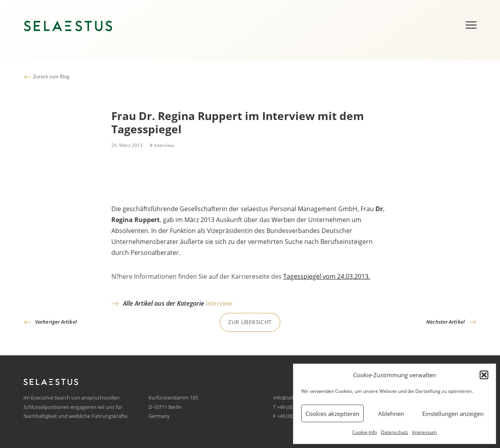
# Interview (161, 145)
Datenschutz (395, 432)
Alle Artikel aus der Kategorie (178, 303)
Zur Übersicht (250, 322)
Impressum (424, 432)
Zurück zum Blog (51, 76)
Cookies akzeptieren (332, 414)
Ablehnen (391, 414)
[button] (484, 375)
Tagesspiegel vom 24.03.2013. (327, 278)
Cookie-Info (365, 432)
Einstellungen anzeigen (453, 414)
